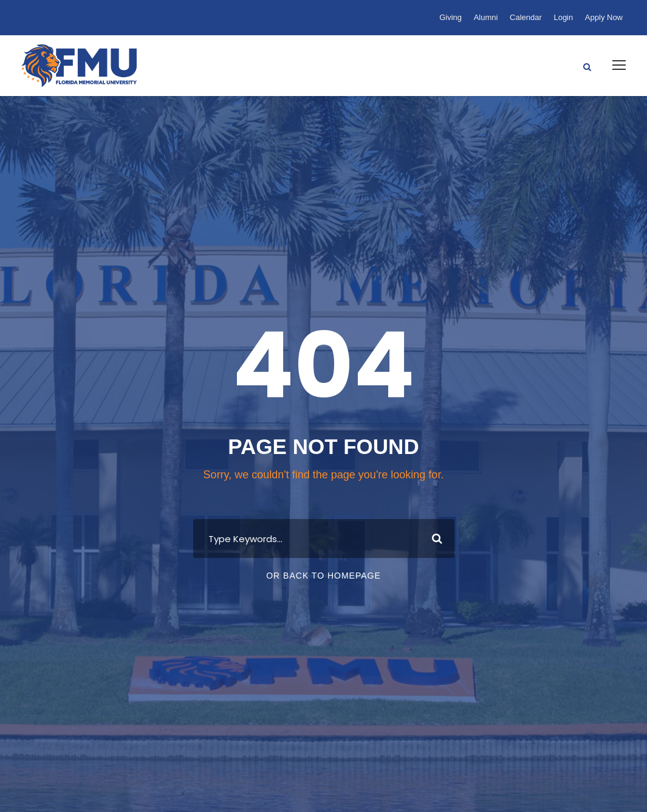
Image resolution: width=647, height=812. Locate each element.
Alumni (486, 17)
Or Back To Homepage (323, 576)
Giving (450, 17)
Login (563, 17)
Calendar (526, 17)
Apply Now (604, 17)
